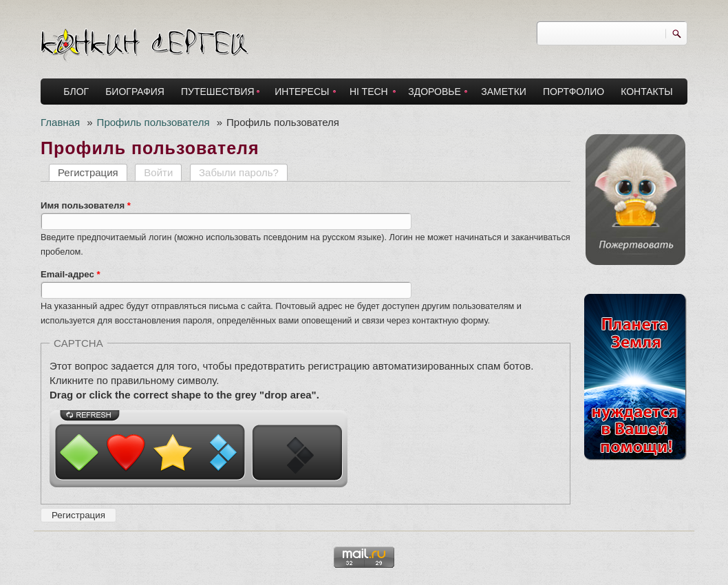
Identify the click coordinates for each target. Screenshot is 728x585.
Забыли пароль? (239, 172)
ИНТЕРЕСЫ (302, 92)
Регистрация (93, 172)
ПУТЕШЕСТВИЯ (218, 92)
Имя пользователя (86, 205)
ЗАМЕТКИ (504, 92)
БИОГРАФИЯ (135, 92)
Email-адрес (71, 274)
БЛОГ (76, 92)
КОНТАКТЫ (647, 92)
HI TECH (369, 92)
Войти (158, 172)
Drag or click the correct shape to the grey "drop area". (184, 395)
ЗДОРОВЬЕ (435, 92)
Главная (60, 122)
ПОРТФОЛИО (574, 92)
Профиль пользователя (153, 122)
